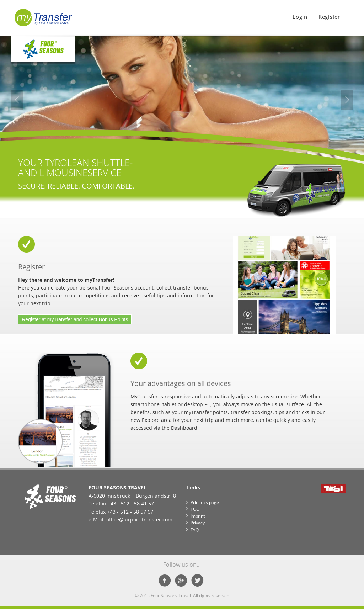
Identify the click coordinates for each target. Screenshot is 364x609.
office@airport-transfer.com (139, 520)
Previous (17, 100)
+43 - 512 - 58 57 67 (130, 512)
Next (347, 100)
